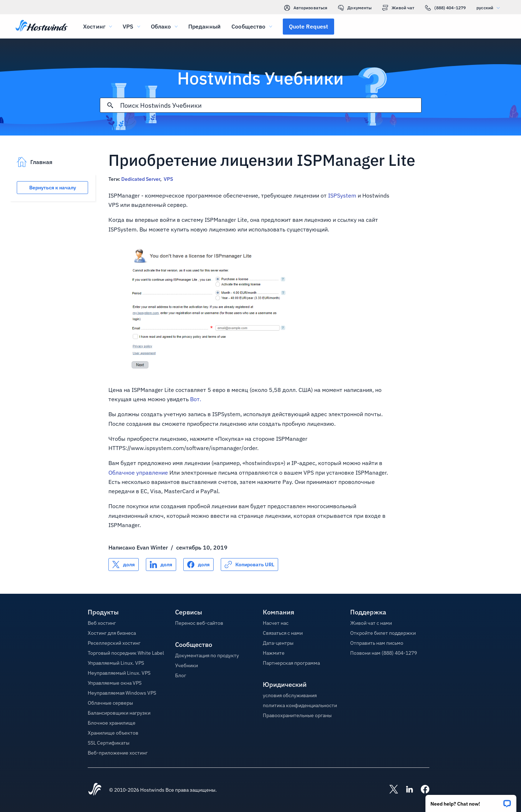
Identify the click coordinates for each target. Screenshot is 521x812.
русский (490, 8)
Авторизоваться (306, 8)
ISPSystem (342, 195)
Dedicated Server (141, 179)
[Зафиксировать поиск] (110, 105)
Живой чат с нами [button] (371, 623)
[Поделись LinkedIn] (161, 565)
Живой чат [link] (398, 8)
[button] (471, 801)
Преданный (205, 26)
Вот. (196, 399)
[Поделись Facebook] (198, 565)
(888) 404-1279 (445, 8)
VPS (168, 179)
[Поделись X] (124, 565)
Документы (355, 8)
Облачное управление (138, 473)
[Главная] (42, 26)
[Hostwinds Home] (95, 790)
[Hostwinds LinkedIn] (406, 790)
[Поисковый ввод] (271, 105)
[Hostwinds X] (390, 790)
